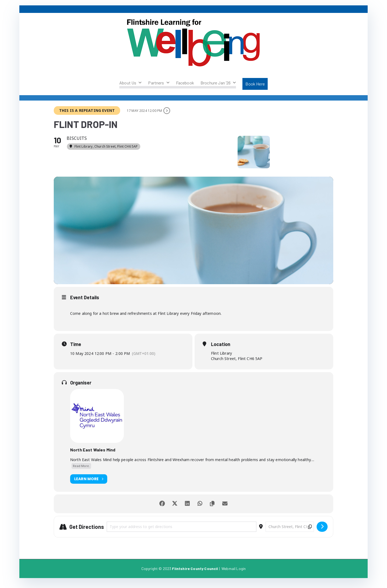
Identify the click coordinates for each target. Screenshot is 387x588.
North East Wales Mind (93, 454)
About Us (130, 83)
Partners (159, 83)
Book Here (255, 84)
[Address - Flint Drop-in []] (182, 531)
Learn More (89, 483)
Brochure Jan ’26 (218, 83)
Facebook (185, 83)
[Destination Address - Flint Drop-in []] (290, 531)
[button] (139, 83)
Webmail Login (234, 573)
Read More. (81, 470)
